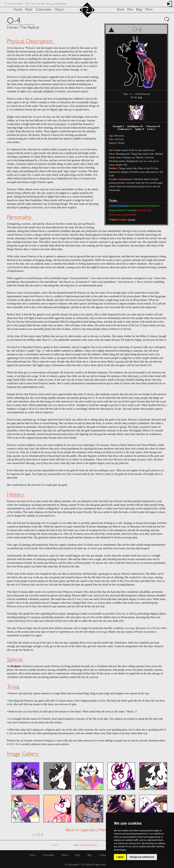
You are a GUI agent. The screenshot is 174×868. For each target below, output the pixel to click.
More (149, 10)
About (59, 10)
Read (29, 10)
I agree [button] (120, 857)
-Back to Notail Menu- (85, 844)
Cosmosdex (44, 10)
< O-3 (38, 834)
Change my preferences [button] (142, 857)
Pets (130, 10)
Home (18, 10)
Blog (139, 10)
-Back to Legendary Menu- (87, 829)
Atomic (132, 220)
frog (140, 97)
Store (120, 10)
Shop (77, 854)
